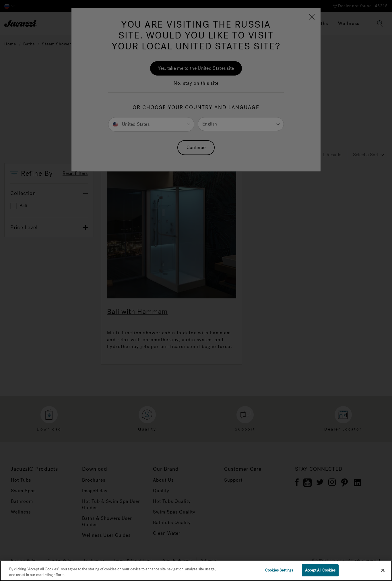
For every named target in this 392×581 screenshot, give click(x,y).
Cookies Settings (279, 570)
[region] (196, 571)
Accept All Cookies (320, 570)
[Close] (383, 570)
